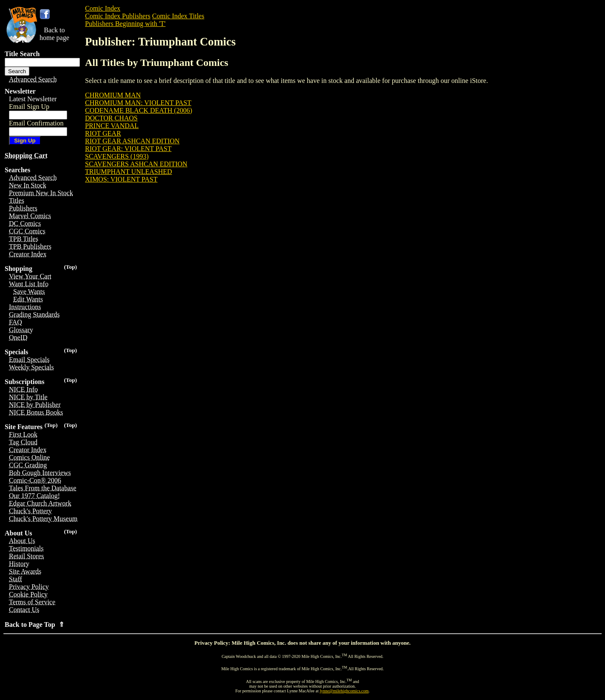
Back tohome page (54, 34)
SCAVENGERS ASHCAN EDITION (136, 164)
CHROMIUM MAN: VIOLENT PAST (138, 103)
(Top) (70, 267)
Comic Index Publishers (118, 16)
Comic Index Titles (178, 16)
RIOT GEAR (103, 133)
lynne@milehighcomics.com (344, 691)
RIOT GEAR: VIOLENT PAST (128, 149)
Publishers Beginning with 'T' (125, 24)
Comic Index (103, 8)
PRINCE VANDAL (112, 126)
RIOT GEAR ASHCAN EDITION (132, 141)
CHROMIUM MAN (113, 95)
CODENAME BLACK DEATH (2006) (139, 110)
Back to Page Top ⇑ (34, 625)
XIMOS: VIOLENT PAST (121, 179)
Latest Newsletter (33, 99)
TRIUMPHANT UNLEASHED (129, 172)
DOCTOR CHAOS (111, 118)
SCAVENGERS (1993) (117, 156)
